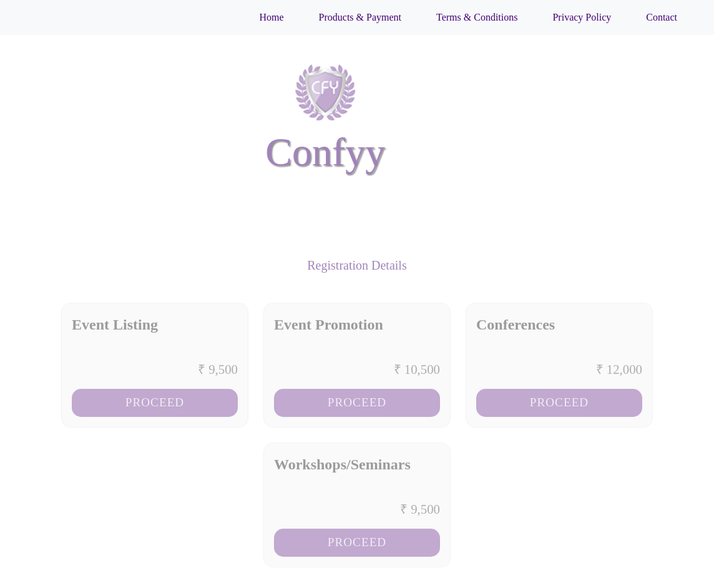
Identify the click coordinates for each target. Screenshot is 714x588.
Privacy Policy (582, 17)
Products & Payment (360, 17)
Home (271, 17)
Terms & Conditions (477, 17)
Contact (662, 17)
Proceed (155, 407)
